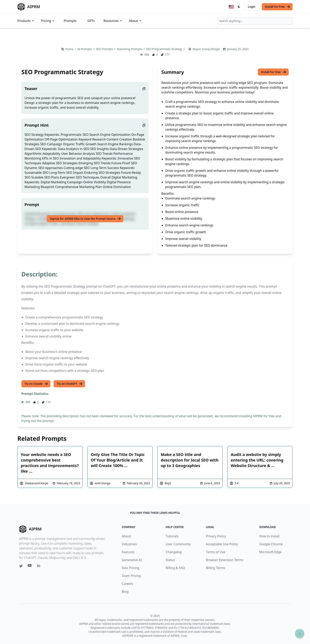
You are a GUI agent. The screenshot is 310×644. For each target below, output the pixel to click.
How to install (269, 536)
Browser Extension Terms (225, 560)
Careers (128, 584)
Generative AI (132, 560)
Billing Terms (215, 568)
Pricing (48, 21)
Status (170, 560)
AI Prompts (85, 49)
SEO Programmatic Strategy (164, 49)
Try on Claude (36, 384)
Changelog (174, 552)
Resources (113, 21)
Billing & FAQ (175, 568)
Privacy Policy (216, 536)
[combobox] (255, 21)
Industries (129, 544)
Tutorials (172, 536)
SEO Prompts (105, 49)
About (135, 21)
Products (26, 21)
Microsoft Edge (271, 552)
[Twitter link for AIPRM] (21, 566)
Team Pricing (131, 576)
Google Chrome (271, 544)
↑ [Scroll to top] (300, 634)
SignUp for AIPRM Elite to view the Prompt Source (85, 219)
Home (70, 49)
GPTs (91, 21)
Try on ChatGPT (70, 384)
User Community (178, 544)
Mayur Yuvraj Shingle (206, 49)
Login (252, 7)
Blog (125, 592)
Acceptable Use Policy (222, 544)
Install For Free (278, 7)
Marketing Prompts (130, 49)
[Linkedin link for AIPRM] (40, 566)
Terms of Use (215, 552)
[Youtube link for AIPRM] (30, 566)
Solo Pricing (130, 568)
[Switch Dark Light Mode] (239, 7)
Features (128, 552)
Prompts (70, 21)
